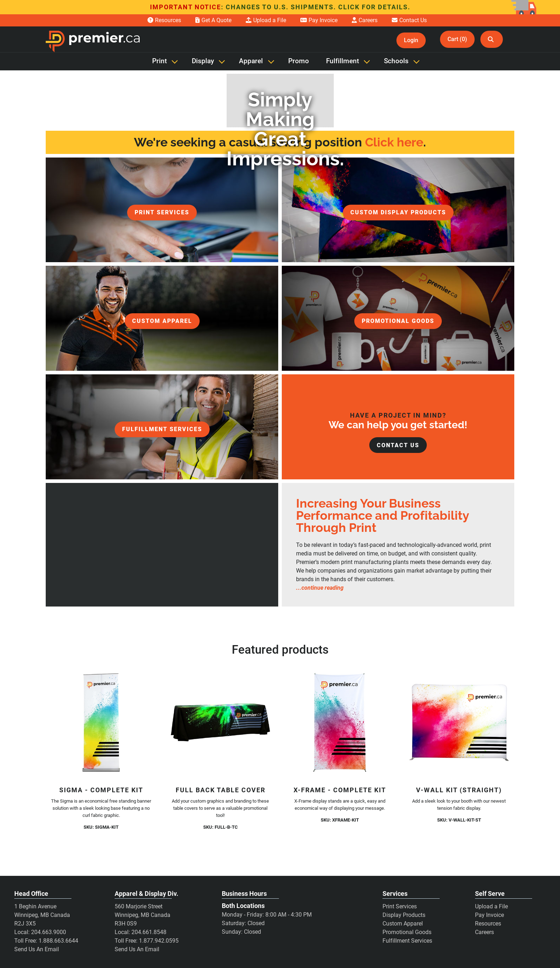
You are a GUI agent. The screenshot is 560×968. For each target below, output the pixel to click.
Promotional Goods (407, 932)
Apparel (251, 61)
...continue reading (320, 588)
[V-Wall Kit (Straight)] (459, 723)
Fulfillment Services (407, 941)
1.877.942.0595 (159, 941)
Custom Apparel (403, 924)
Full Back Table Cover (221, 790)
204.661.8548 (149, 932)
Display (203, 61)
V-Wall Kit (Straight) (459, 790)
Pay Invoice (489, 915)
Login (411, 40)
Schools (396, 61)
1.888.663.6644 (58, 941)
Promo (299, 61)
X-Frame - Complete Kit (340, 790)
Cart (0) (457, 39)
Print (159, 61)
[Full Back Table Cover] (220, 723)
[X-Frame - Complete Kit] (340, 723)
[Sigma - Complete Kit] (101, 723)
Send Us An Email (37, 949)
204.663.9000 (49, 932)
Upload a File (491, 906)
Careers (484, 932)
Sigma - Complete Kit (101, 790)
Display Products (404, 915)
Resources (488, 924)
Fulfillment (342, 61)
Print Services (400, 906)
